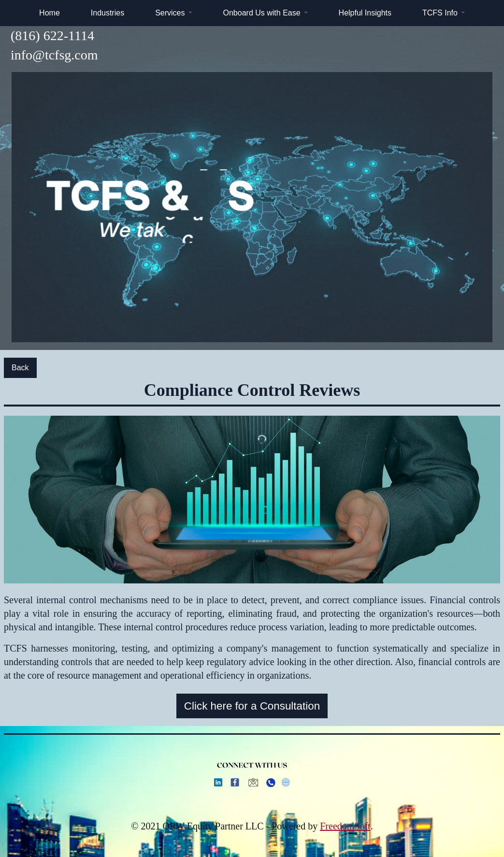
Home (50, 13)
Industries (108, 13)
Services (170, 13)
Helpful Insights (365, 13)
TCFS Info (440, 13)
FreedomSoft (345, 826)
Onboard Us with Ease (262, 13)
